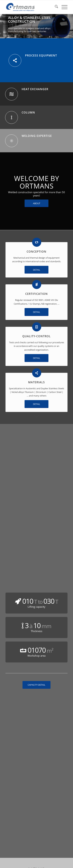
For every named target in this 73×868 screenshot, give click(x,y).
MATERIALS (36, 382)
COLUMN (28, 112)
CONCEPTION (36, 252)
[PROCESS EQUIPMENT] (15, 60)
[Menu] (63, 7)
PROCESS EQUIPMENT (41, 55)
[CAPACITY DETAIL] (36, 685)
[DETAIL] (36, 270)
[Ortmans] (30, 7)
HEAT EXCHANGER (35, 89)
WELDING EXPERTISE (37, 136)
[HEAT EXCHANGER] (12, 94)
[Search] (55, 7)
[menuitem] (55, 7)
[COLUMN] (12, 117)
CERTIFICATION (36, 294)
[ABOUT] (36, 203)
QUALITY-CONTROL (36, 336)
